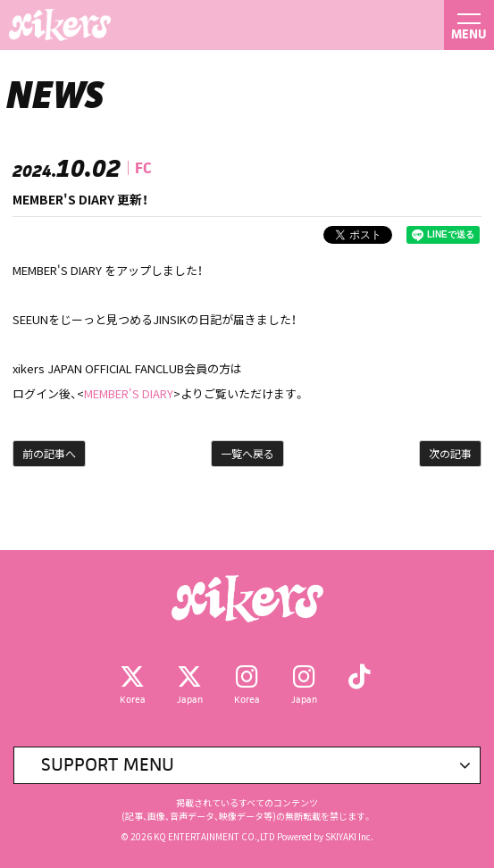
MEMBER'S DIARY (129, 393)
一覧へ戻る (247, 453)
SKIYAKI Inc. (349, 836)
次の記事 (450, 453)
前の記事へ (49, 453)
